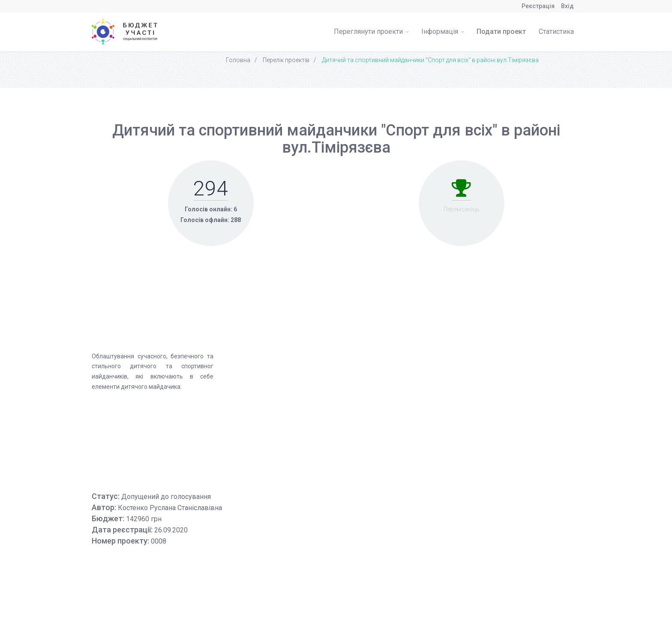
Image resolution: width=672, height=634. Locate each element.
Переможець (462, 209)
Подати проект (501, 32)
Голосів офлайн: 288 (211, 220)
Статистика (556, 32)
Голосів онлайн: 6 (211, 209)
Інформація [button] (442, 32)
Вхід (567, 6)
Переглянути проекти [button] (371, 32)
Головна (238, 60)
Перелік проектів (286, 60)
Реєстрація (538, 6)
